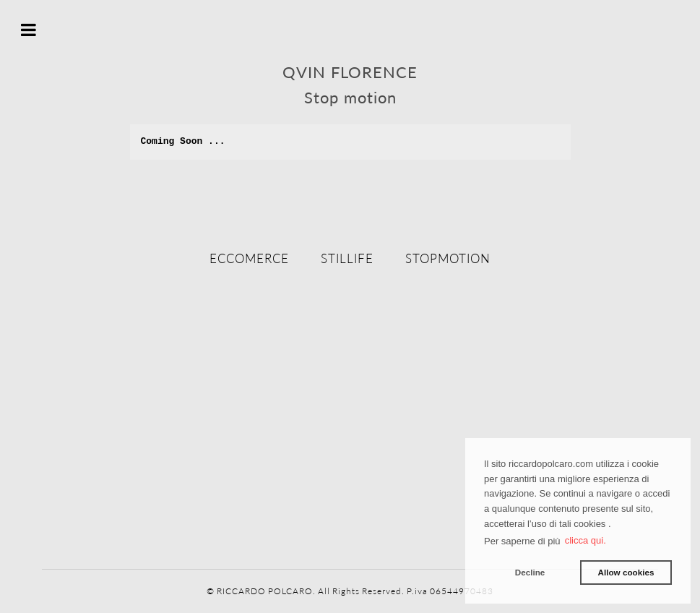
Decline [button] (530, 572)
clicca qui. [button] (586, 540)
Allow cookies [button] (626, 572)
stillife (347, 258)
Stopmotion (448, 258)
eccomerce (249, 258)
